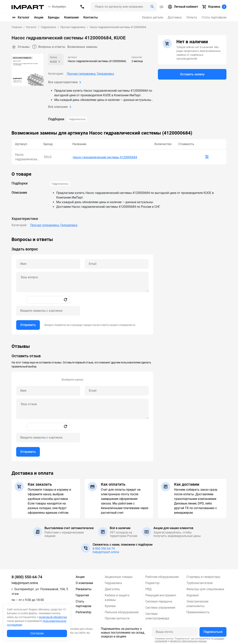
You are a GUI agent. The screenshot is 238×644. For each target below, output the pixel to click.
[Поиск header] (124, 7)
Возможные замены (83, 47)
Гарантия (82, 595)
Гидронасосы (77, 119)
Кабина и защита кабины (117, 597)
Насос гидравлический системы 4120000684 (105, 157)
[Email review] (117, 390)
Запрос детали (152, 17)
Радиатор (152, 582)
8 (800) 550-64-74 (27, 576)
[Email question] (117, 263)
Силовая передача (159, 601)
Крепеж (110, 605)
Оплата (192, 17)
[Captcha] (48, 310)
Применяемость (198, 612)
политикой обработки (53, 617)
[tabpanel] (119, 285)
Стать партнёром (214, 17)
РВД (148, 589)
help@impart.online (106, 551)
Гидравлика (105, 74)
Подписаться (213, 631)
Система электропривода (157, 615)
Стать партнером (83, 603)
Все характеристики (65, 82)
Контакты (91, 17)
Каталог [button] (21, 17)
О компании (84, 582)
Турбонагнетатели (199, 582)
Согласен (37, 633)
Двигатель (112, 589)
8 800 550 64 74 (104, 548)
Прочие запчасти (117, 618)
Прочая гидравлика (81, 74)
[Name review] (48, 390)
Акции (39, 17)
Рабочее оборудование (162, 576)
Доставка (175, 17)
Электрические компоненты (197, 603)
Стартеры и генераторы (203, 576)
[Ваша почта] (175, 631)
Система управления (160, 607)
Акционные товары (119, 576)
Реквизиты (84, 589)
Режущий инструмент (161, 595)
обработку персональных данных (188, 641)
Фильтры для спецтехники (205, 589)
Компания (71, 17)
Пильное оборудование (122, 612)
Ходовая (193, 595)
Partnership (83, 612)
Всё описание (60, 107)
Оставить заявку (192, 74)
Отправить (28, 324)
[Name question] (48, 263)
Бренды (54, 17)
